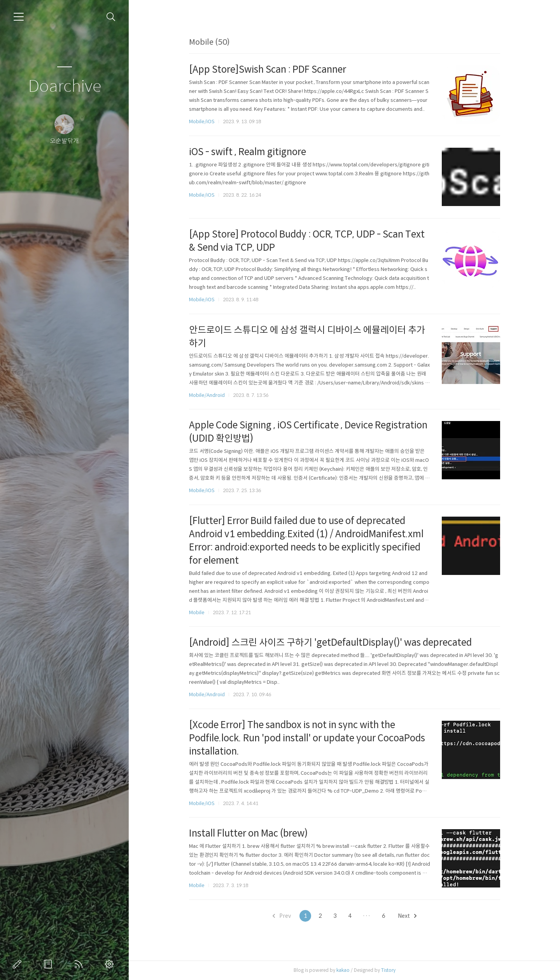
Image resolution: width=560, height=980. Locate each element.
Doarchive (65, 86)
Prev (282, 916)
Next (407, 916)
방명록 (49, 964)
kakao (343, 970)
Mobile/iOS (202, 121)
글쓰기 (19, 964)
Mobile (197, 612)
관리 (111, 964)
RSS (80, 964)
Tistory (388, 970)
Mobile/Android (207, 395)
